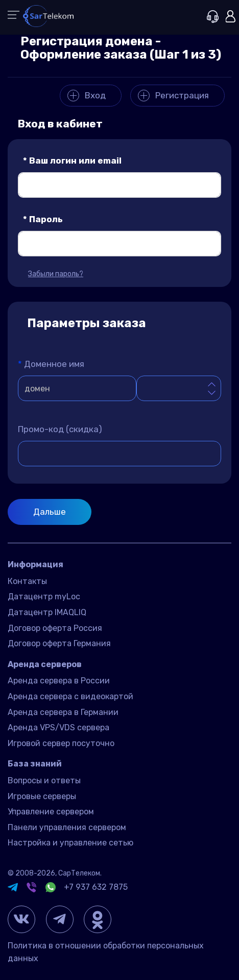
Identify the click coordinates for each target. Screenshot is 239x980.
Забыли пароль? (56, 274)
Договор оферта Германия (59, 643)
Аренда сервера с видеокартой (70, 696)
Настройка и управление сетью (70, 843)
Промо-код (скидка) (60, 429)
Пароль (43, 219)
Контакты (27, 581)
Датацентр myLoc (44, 597)
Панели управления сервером (67, 827)
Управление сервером (51, 812)
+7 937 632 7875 (96, 887)
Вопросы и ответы (44, 780)
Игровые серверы (42, 796)
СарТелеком (79, 873)
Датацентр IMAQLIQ (47, 612)
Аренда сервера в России (59, 681)
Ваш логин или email (72, 161)
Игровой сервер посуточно (61, 743)
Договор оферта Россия (55, 628)
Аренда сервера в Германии (63, 712)
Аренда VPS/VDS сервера (58, 727)
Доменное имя (51, 364)
